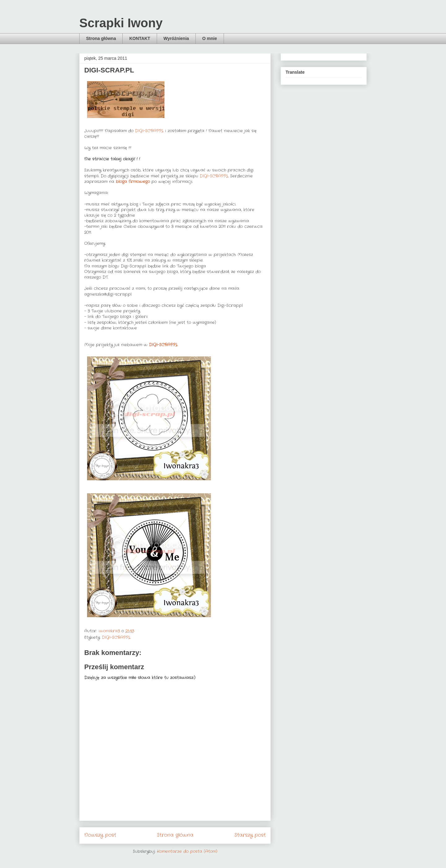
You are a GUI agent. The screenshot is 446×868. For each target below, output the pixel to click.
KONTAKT (140, 38)
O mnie (210, 38)
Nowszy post (100, 835)
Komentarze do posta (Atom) (187, 851)
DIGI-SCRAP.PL (149, 131)
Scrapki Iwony (121, 23)
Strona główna (101, 38)
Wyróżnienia (176, 38)
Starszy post (250, 835)
